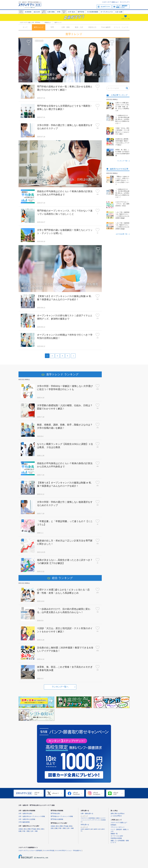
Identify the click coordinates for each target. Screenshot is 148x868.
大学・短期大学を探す (25, 814)
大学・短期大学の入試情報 (27, 819)
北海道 (21, 829)
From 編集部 (106, 27)
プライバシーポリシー (118, 827)
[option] (74, 60)
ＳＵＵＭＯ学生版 (49, 851)
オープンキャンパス (107, 12)
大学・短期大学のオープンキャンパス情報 (32, 816)
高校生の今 (92, 27)
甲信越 (34, 829)
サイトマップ (124, 2)
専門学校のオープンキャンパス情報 (62, 816)
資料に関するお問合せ (118, 814)
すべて (25, 27)
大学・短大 (71, 12)
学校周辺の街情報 (116, 838)
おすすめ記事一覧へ (122, 234)
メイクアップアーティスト (93, 820)
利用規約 (113, 825)
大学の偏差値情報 (24, 822)
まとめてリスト (105, 7)
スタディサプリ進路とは (110, 2)
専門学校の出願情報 (57, 819)
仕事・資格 (51, 12)
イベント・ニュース (121, 27)
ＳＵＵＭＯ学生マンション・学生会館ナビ (68, 851)
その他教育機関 (92, 12)
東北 (25, 829)
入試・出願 (119, 12)
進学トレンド (39, 27)
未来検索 (28, 12)
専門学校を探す (55, 814)
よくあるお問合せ (116, 816)
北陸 (42, 829)
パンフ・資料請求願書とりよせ (122, 7)
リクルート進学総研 (36, 851)
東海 (38, 829)
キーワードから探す (117, 836)
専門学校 (81, 12)
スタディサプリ (23, 851)
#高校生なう (48, 23)
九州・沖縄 (34, 831)
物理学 (96, 829)
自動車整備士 (92, 818)
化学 (100, 829)
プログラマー (84, 818)
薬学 (92, 829)
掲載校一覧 (114, 834)
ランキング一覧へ (123, 161)
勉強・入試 (79, 27)
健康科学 (88, 829)
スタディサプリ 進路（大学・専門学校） (30, 23)
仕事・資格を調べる (87, 814)
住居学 (83, 829)
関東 (29, 829)
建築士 (98, 818)
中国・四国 (26, 831)
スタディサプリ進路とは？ (119, 823)
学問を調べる (85, 825)
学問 (59, 12)
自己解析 (37, 12)
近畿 (20, 831)
